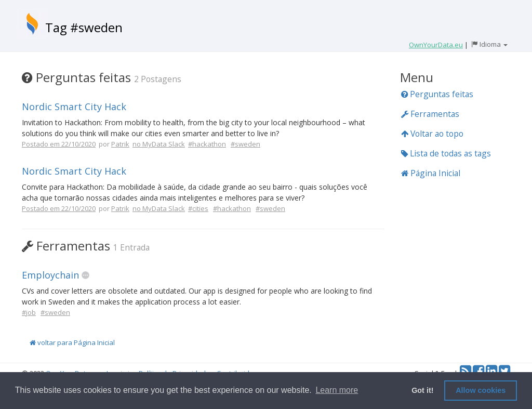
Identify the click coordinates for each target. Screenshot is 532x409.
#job (29, 312)
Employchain (50, 275)
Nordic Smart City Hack (74, 107)
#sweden (245, 144)
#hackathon (207, 144)
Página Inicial (431, 173)
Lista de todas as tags (446, 153)
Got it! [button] (422, 390)
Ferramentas (430, 114)
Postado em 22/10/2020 (59, 144)
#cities (198, 208)
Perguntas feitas (437, 94)
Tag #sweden (84, 27)
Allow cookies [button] (481, 390)
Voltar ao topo (432, 134)
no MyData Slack (159, 144)
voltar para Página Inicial (72, 342)
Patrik (120, 144)
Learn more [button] (337, 390)
